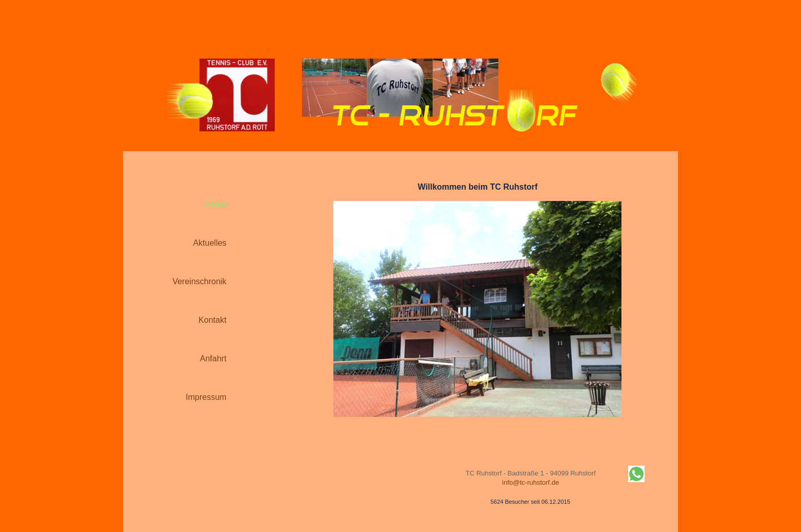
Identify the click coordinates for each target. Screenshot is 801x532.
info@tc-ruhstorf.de (531, 482)
